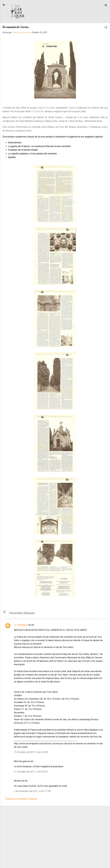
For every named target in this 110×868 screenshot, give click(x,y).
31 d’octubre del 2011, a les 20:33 (31, 772)
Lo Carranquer (21, 625)
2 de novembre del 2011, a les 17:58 (32, 791)
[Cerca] (106, 6)
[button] (106, 28)
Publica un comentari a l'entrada (21, 799)
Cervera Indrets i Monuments (22, 613)
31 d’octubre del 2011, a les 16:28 (31, 752)
